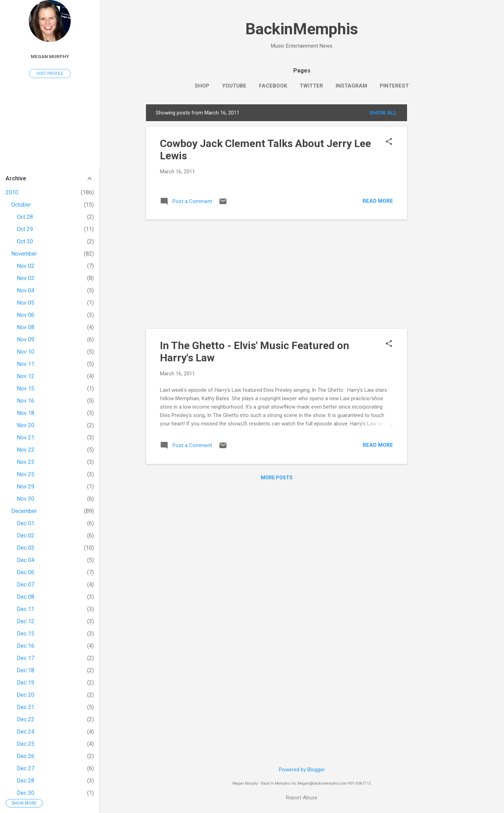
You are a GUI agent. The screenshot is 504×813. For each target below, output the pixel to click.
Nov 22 (26, 450)
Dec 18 (26, 670)
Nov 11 (26, 364)
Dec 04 (26, 560)
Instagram (351, 86)
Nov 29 (26, 487)
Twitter (311, 86)
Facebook (273, 86)
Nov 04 (26, 290)
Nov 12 (26, 376)
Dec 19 (26, 683)
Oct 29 (25, 229)
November (24, 254)
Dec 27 (26, 768)
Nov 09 (26, 339)
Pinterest (394, 86)
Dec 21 (26, 707)
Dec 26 (26, 756)
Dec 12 (26, 621)
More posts (277, 478)
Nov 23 (26, 462)
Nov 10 (26, 352)
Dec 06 (26, 572)
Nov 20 (26, 425)
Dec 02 (26, 536)
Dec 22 (26, 719)
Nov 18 (26, 413)
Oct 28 (25, 217)
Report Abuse (302, 798)
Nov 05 (26, 303)
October (21, 205)
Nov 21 (26, 437)
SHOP (202, 86)
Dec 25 (26, 744)
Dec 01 (26, 523)
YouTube (234, 86)
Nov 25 (26, 474)
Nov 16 (26, 401)
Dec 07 (26, 585)
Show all (383, 113)
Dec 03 (26, 548)
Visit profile (50, 74)
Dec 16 (26, 646)
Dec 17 (26, 658)
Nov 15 (26, 388)
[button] (389, 142)
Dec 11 (26, 609)
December (24, 511)
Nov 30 (26, 499)
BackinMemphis (302, 29)
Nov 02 (26, 266)
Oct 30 (25, 241)
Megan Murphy (50, 56)
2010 (12, 192)
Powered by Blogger (302, 770)
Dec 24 (26, 732)
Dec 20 (26, 695)
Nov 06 (26, 315)
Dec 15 (26, 634)
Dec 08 (26, 597)
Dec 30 (26, 793)
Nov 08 (26, 327)
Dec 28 (26, 781)
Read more (378, 201)
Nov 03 (26, 278)
